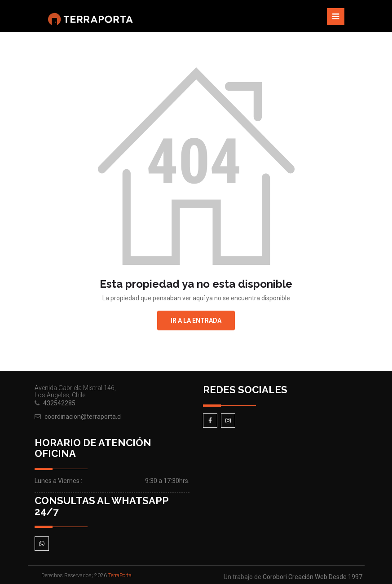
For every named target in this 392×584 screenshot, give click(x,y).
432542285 (59, 403)
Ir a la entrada (196, 321)
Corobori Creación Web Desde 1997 (313, 577)
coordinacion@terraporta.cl (83, 417)
